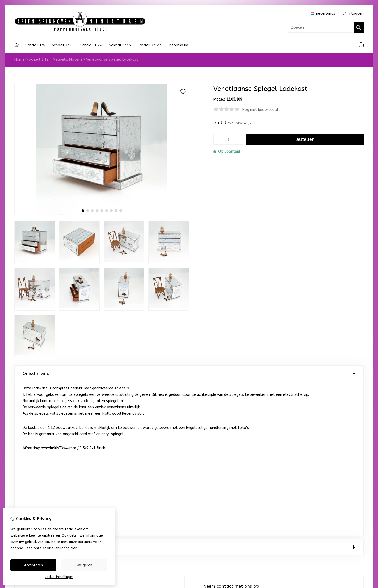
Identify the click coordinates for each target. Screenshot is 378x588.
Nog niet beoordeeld (260, 110)
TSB (361, 485)
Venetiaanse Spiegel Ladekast (112, 59)
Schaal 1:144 (150, 45)
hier (74, 548)
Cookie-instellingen (59, 577)
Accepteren (33, 565)
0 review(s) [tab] (189, 392)
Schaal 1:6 (35, 45)
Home (20, 59)
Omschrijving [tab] (189, 373)
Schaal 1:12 (63, 45)
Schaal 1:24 (91, 45)
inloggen (353, 14)
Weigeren (84, 565)
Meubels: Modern (67, 59)
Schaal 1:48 (120, 45)
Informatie (178, 45)
